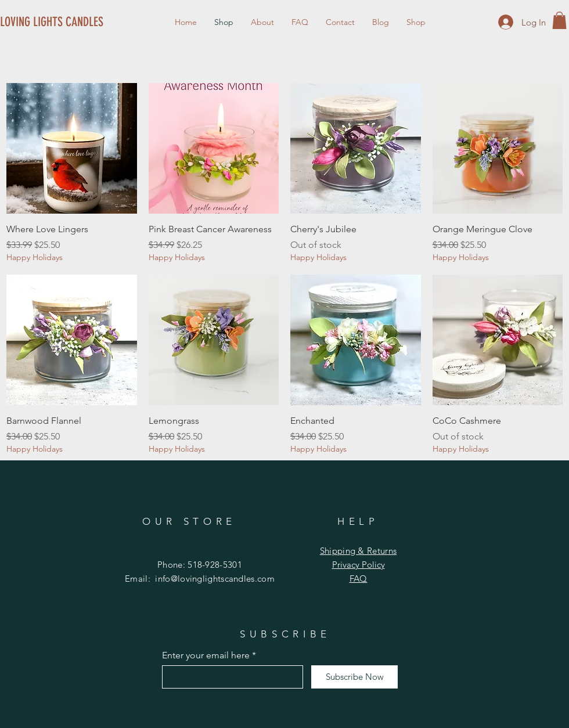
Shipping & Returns (358, 551)
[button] (559, 20)
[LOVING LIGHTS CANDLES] (52, 22)
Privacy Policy (359, 565)
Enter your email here (206, 655)
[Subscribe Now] (354, 677)
